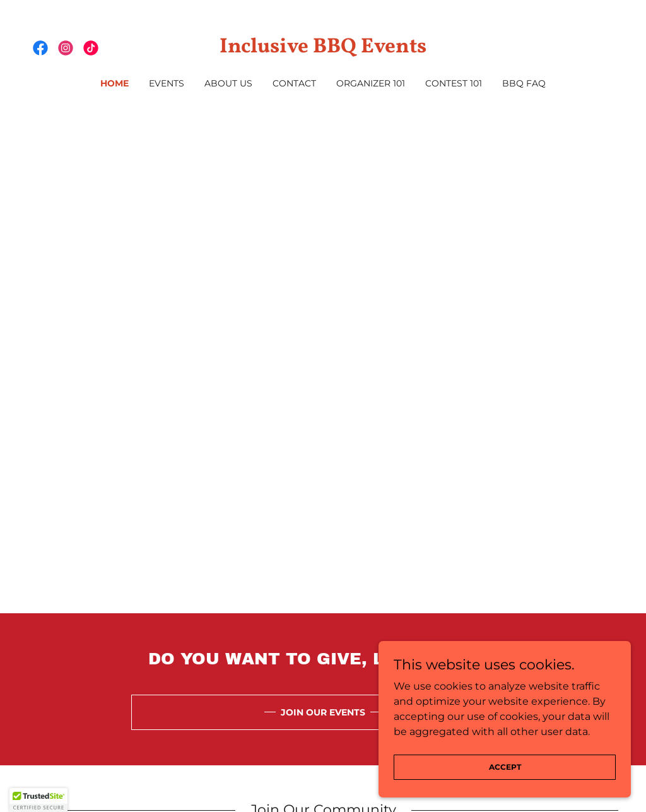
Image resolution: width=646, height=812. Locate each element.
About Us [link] (228, 83)
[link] (40, 48)
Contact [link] (294, 83)
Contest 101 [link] (454, 83)
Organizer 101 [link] (371, 83)
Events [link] (167, 83)
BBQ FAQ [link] (524, 83)
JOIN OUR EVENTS (323, 712)
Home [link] (115, 83)
